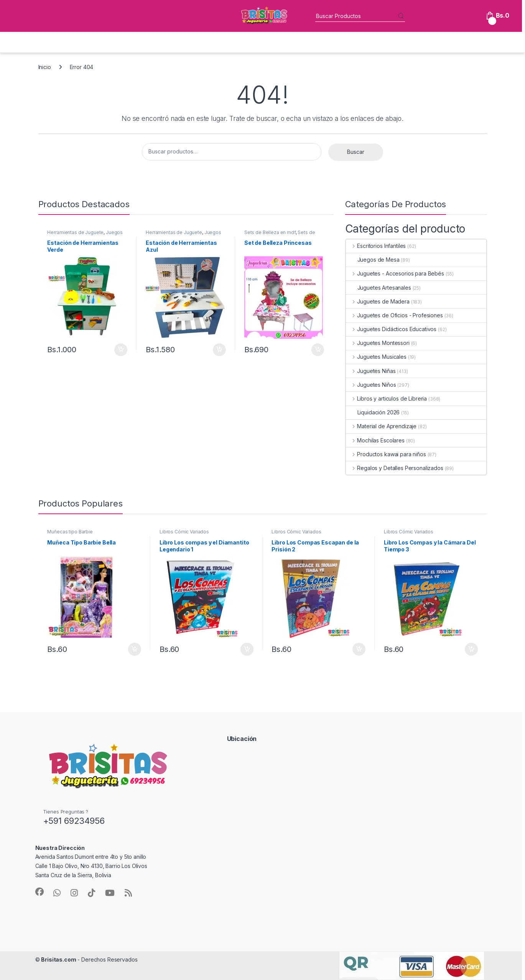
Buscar (356, 152)
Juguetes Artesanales (379, 288)
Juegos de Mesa (373, 260)
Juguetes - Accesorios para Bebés (395, 273)
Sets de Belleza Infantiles (280, 235)
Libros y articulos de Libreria (387, 398)
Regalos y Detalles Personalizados (395, 468)
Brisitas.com (58, 959)
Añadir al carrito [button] (121, 350)
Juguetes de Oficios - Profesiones (394, 315)
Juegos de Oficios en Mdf (85, 235)
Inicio (45, 67)
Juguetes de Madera (378, 301)
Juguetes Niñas (371, 371)
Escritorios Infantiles (376, 246)
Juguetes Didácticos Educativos (391, 329)
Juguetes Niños (371, 385)
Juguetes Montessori (378, 343)
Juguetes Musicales (376, 357)
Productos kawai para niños (386, 454)
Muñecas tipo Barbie (70, 532)
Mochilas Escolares (375, 440)
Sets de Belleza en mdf (270, 232)
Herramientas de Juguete (75, 232)
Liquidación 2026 (373, 412)
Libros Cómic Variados (184, 532)
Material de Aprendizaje (381, 426)
